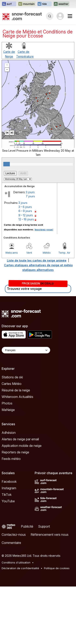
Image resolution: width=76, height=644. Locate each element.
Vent (29, 253)
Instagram (9, 488)
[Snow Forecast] (22, 16)
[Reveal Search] (50, 16)
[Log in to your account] (60, 16)
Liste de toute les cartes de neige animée (37, 260)
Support (44, 526)
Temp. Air (64, 253)
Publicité (27, 526)
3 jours (30, 192)
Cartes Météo (12, 384)
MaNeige (8, 410)
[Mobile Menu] (70, 16)
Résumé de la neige (16, 390)
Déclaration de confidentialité (20, 568)
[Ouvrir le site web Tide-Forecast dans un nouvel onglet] (44, 4)
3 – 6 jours (25, 207)
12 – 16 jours (26, 219)
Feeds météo (11, 459)
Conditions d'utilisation (16, 562)
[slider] (6, 164)
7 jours (30, 196)
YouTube (8, 501)
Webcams (12, 253)
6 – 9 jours (25, 211)
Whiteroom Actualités (17, 397)
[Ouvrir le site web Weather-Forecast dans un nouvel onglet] (61, 4)
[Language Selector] (26, 350)
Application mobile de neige (22, 446)
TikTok (7, 495)
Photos (7, 403)
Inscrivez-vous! (44, 230)
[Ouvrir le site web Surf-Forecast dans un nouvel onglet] (9, 4)
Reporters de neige (15, 452)
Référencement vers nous (50, 535)
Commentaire (11, 543)
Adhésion (9, 433)
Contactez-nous (14, 535)
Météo (47, 253)
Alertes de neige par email (20, 439)
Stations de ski (12, 377)
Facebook (9, 482)
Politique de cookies (57, 568)
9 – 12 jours (26, 215)
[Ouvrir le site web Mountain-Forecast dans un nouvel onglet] (27, 4)
